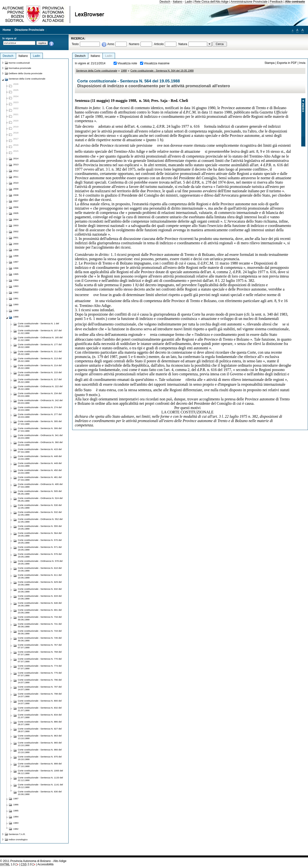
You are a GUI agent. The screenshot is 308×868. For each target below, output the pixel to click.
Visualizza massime (157, 63)
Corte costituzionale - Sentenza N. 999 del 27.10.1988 (40, 765)
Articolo (159, 44)
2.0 (26, 864)
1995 (16, 274)
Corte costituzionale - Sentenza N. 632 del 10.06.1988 (40, 590)
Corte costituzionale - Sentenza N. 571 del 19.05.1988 (40, 548)
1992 (16, 292)
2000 (16, 244)
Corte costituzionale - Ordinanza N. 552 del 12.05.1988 (40, 520)
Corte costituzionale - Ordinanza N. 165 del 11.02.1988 (40, 339)
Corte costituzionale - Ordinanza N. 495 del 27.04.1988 (40, 485)
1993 (16, 286)
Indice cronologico (18, 839)
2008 (16, 195)
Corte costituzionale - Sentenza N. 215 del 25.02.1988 (40, 374)
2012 (16, 171)
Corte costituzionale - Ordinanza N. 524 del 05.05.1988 (40, 499)
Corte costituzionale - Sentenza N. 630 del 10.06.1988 (40, 793)
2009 (16, 189)
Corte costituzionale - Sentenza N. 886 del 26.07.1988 (40, 723)
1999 (16, 250)
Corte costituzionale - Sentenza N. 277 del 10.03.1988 (40, 416)
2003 (16, 225)
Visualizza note (127, 63)
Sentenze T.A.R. (17, 834)
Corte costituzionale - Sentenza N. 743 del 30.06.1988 (40, 632)
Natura (183, 44)
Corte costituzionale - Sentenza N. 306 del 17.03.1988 (40, 430)
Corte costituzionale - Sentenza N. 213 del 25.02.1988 (40, 360)
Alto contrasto (295, 2)
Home (7, 30)
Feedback (276, 2)
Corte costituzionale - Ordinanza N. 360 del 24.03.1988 (40, 444)
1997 (16, 262)
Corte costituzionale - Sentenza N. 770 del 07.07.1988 (40, 660)
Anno (111, 44)
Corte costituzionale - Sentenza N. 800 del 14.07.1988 (40, 702)
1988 (124, 71)
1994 (16, 280)
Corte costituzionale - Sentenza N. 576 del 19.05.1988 (40, 555)
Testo (75, 44)
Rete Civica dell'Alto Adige (212, 2)
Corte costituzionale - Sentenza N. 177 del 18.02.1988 (40, 346)
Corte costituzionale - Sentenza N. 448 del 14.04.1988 (40, 457)
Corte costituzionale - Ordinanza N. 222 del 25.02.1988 (40, 388)
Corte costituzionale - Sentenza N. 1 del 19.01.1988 (38, 325)
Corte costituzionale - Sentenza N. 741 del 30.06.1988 (40, 625)
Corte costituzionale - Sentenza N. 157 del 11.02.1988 (40, 332)
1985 (16, 811)
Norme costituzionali (19, 63)
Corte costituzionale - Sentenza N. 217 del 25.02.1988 (40, 381)
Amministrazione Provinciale (249, 2)
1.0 (7, 864)
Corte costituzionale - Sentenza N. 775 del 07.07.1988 (40, 674)
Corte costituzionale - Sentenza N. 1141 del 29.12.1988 (40, 786)
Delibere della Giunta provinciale (26, 73)
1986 (16, 805)
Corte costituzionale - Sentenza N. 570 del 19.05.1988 (40, 541)
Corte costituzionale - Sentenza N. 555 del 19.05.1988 (40, 527)
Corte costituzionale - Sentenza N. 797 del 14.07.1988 (40, 688)
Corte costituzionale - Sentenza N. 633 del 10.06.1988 (40, 597)
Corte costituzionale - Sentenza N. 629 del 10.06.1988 (40, 583)
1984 (16, 817)
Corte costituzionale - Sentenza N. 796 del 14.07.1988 (40, 681)
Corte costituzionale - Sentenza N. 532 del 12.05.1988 (40, 513)
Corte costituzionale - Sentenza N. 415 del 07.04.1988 (40, 451)
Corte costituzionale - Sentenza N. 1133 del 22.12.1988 (40, 779)
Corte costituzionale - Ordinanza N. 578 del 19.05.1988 (40, 562)
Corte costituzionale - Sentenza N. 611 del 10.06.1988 (40, 576)
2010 (16, 183)
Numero (134, 44)
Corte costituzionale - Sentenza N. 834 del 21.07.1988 (40, 716)
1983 (16, 823)
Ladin (188, 2)
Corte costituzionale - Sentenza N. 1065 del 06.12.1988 (40, 772)
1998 (16, 256)
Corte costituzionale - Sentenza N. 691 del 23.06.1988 (40, 611)
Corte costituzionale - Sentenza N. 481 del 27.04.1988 (40, 478)
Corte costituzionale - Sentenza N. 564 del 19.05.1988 (162, 71)
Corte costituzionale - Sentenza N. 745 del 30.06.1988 (40, 639)
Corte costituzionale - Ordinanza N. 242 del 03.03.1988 (40, 402)
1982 (16, 829)
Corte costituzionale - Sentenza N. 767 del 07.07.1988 (40, 646)
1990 (16, 304)
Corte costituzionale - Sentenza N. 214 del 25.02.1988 (40, 367)
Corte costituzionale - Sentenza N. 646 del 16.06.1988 (40, 604)
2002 (16, 231)
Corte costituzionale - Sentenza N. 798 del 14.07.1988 (40, 695)
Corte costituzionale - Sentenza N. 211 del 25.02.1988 (40, 353)
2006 (16, 207)
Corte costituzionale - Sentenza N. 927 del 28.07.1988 (40, 730)
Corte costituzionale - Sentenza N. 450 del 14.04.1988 (40, 471)
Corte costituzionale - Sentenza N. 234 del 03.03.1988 (40, 395)
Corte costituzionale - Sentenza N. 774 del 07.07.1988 (40, 667)
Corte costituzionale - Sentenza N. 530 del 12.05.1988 (40, 506)
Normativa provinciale (20, 68)
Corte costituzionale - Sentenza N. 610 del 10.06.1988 (40, 569)
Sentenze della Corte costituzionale (97, 71)
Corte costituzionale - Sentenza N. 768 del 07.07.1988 (40, 653)
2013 (16, 164)
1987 (16, 798)
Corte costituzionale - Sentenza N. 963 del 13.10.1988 (40, 737)
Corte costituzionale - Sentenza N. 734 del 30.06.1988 (40, 618)
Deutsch (165, 2)
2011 (16, 177)
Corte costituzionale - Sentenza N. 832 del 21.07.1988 (40, 709)
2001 (16, 237)
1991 (16, 298)
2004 (16, 219)
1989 (16, 310)
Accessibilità (45, 864)
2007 (16, 201)
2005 (16, 213)
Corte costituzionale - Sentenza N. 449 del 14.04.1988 (40, 464)
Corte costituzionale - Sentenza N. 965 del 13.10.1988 (40, 744)
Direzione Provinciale (29, 30)
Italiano (177, 2)
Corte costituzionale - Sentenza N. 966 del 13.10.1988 (40, 751)
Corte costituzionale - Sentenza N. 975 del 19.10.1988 (40, 758)
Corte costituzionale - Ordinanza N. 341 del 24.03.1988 (40, 437)
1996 (16, 268)
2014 (16, 158)
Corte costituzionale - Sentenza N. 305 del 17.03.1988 (40, 423)
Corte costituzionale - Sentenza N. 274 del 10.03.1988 (40, 409)
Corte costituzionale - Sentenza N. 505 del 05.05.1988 (40, 492)
